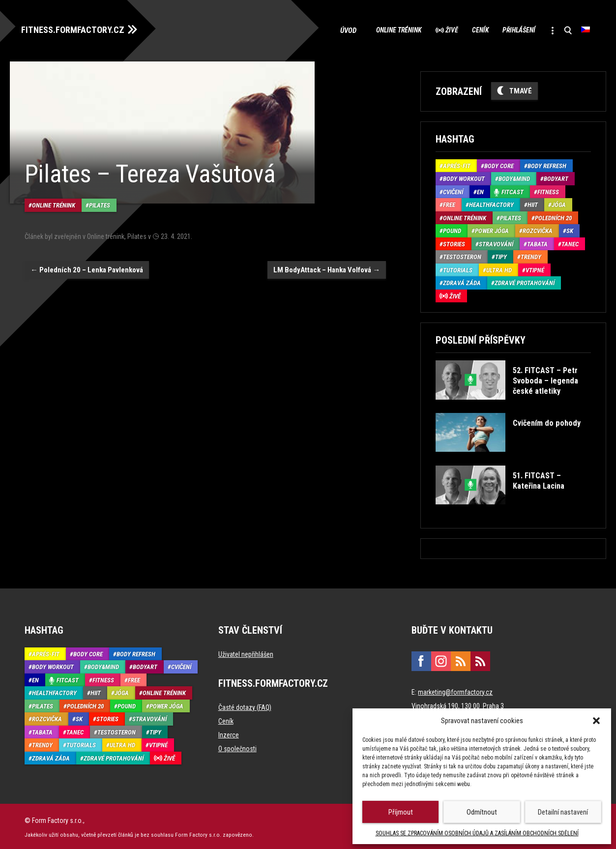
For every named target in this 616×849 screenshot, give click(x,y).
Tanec (570, 242)
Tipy (501, 255)
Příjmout (401, 812)
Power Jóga (492, 229)
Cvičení (453, 190)
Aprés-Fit (457, 164)
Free (449, 203)
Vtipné (535, 268)
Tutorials (458, 268)
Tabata (537, 242)
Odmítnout (482, 812)
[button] (596, 721)
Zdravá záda (462, 281)
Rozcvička (538, 229)
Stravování (496, 242)
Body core (499, 164)
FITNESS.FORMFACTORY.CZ (79, 29)
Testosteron (462, 255)
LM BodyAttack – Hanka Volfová (327, 263)
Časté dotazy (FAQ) (245, 705)
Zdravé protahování (525, 281)
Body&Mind (514, 177)
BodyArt (556, 177)
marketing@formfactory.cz (455, 690)
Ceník (462, 29)
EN (480, 190)
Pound (452, 229)
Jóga (559, 203)
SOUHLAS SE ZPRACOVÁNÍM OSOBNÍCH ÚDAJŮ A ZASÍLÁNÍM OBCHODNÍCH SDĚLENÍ (477, 833)
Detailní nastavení (563, 812)
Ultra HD (499, 268)
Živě (427, 29)
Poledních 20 (553, 216)
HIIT (533, 203)
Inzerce (229, 732)
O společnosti (237, 746)
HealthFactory (491, 203)
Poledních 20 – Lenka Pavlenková (87, 263)
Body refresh (547, 164)
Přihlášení (509, 29)
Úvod (313, 29)
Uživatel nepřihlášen (246, 652)
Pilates (100, 198)
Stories (454, 242)
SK (570, 229)
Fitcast (513, 190)
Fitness (548, 190)
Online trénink (366, 29)
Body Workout (464, 177)
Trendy (531, 255)
